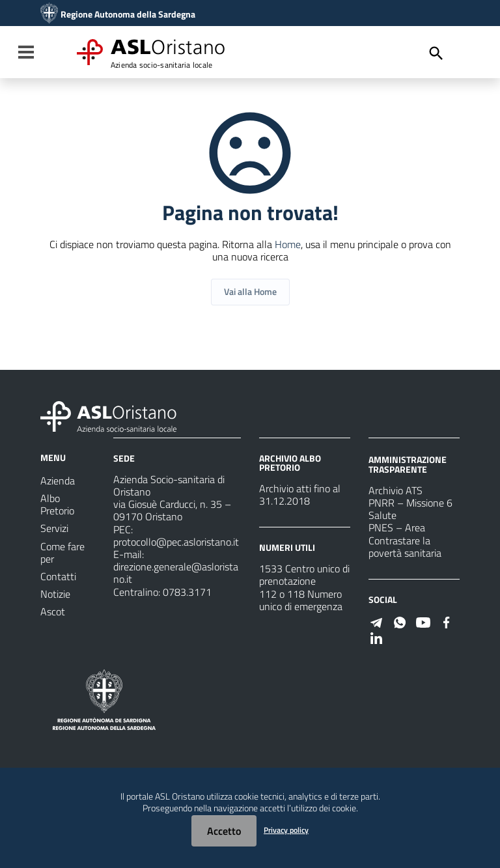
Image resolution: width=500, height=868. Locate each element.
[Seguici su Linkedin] (376, 637)
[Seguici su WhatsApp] (400, 621)
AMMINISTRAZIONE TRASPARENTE (408, 464)
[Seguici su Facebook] (447, 621)
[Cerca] (436, 53)
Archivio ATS (396, 490)
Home (288, 244)
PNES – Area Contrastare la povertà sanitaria (405, 540)
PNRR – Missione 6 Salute (410, 509)
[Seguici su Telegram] (376, 621)
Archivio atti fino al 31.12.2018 (300, 495)
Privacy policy (286, 830)
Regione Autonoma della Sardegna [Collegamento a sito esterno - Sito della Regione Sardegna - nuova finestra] (128, 14)
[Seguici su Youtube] (423, 621)
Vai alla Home (250, 291)
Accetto (224, 831)
